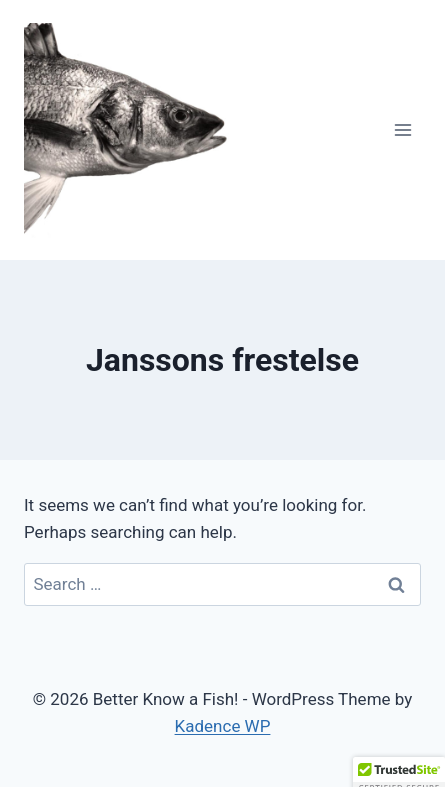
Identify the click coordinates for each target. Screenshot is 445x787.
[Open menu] (402, 129)
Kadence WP (223, 726)
